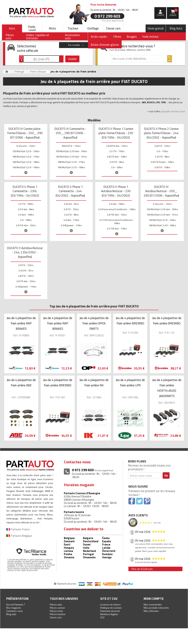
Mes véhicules (151, 611)
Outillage (93, 28)
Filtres (117, 37)
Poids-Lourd (32, 28)
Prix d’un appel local (113, 20)
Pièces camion (57, 608)
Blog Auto (176, 28)
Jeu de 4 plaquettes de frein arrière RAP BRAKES (21, 323)
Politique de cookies (111, 608)
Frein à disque (38, 72)
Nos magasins (14, 608)
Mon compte (154, 599)
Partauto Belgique (19, 536)
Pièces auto (56, 604)
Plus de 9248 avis (142, 569)
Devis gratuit (156, 28)
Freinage (19, 72)
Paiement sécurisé (110, 611)
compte (160, 15)
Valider (72, 59)
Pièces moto (56, 611)
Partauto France (18, 529)
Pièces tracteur (58, 614)
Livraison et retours (110, 604)
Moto (52, 28)
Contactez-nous (15, 611)
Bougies (132, 37)
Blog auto (11, 614)
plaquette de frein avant (173, 111)
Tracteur (73, 28)
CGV (102, 617)
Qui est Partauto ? (16, 604)
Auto (12, 28)
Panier (174, 12)
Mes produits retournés (156, 608)
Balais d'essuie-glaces (105, 45)
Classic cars (113, 28)
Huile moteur (150, 37)
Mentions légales (109, 614)
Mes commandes (153, 604)
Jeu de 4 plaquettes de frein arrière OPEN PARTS (94, 323)
